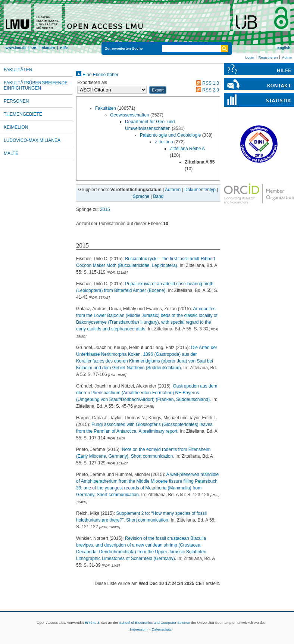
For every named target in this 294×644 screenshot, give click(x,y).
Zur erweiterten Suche (124, 48)
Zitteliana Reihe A (187, 149)
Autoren (173, 190)
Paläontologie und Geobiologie (170, 135)
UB (34, 48)
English (284, 48)
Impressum (139, 629)
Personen (16, 101)
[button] (158, 90)
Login (250, 57)
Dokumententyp (200, 190)
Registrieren (268, 57)
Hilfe (64, 48)
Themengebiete (23, 114)
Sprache (141, 196)
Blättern (48, 48)
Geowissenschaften (130, 115)
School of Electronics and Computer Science (154, 623)
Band (158, 196)
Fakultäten (106, 108)
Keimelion (16, 127)
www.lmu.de (16, 48)
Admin (287, 57)
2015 (105, 209)
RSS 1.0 (206, 83)
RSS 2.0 (206, 90)
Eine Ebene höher (97, 75)
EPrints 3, (93, 623)
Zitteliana (164, 142)
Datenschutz (162, 629)
